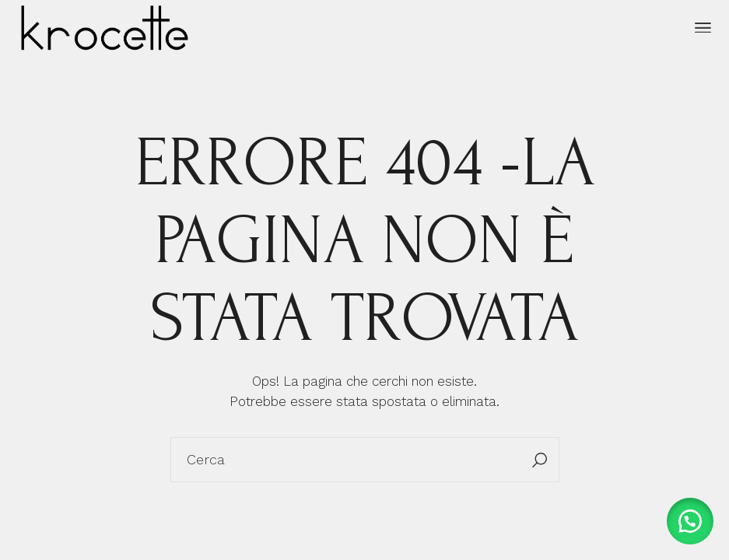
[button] (690, 521)
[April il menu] (703, 28)
